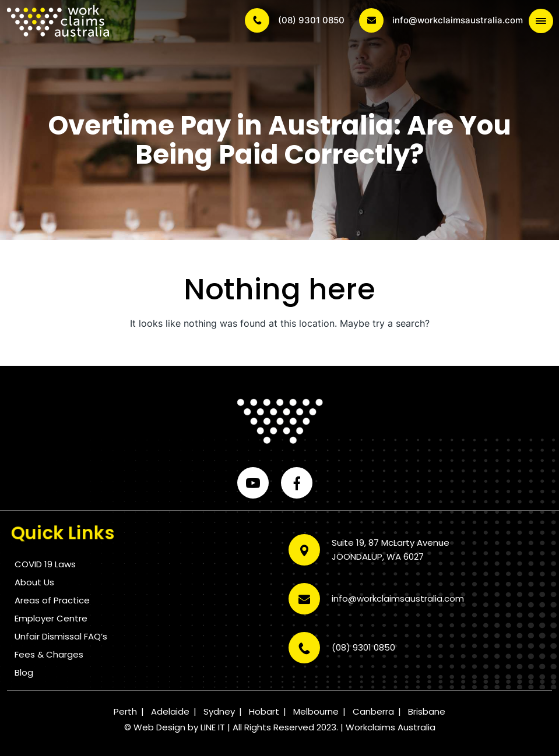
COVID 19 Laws (45, 564)
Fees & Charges (49, 654)
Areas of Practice (52, 600)
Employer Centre (51, 618)
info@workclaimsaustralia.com (441, 20)
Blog (24, 672)
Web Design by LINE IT (179, 727)
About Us (34, 582)
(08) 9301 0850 (295, 20)
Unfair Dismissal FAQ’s (61, 636)
